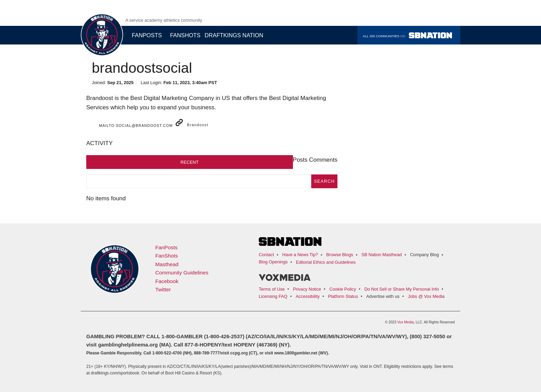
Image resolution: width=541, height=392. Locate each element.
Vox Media (406, 322)
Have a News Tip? (300, 255)
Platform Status (343, 296)
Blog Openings (273, 262)
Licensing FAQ (273, 296)
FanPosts (166, 247)
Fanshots (185, 35)
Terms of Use (272, 289)
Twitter (163, 289)
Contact (266, 255)
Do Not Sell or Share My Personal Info (402, 289)
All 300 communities (407, 35)
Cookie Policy (343, 289)
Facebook (167, 281)
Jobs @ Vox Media (426, 296)
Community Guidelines (182, 273)
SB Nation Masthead (381, 255)
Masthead (167, 264)
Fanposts (147, 35)
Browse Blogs (340, 255)
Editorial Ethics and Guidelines (326, 262)
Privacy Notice (307, 289)
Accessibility (308, 296)
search (324, 181)
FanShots (166, 256)
